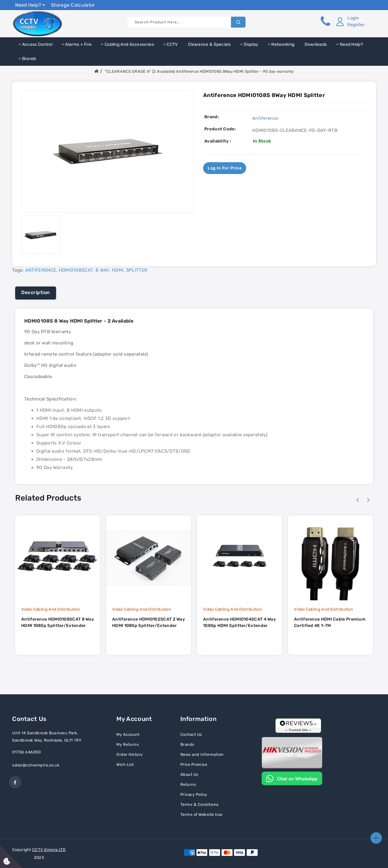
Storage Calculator (73, 5)
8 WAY (102, 270)
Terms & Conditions (200, 804)
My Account (128, 734)
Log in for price (225, 168)
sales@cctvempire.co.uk (36, 765)
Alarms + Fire (77, 44)
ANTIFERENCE (41, 270)
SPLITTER (137, 270)
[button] (349, 22)
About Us (189, 774)
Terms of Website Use (201, 814)
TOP (376, 838)
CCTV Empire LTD (49, 850)
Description (36, 292)
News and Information (202, 754)
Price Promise (194, 764)
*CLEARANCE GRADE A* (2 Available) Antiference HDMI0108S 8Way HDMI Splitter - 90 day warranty (199, 71)
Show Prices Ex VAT (350, 5)
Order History (130, 754)
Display (249, 44)
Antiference (265, 118)
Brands (27, 59)
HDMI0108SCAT (76, 270)
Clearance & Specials (209, 44)
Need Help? (30, 5)
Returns (188, 784)
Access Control (35, 44)
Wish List (125, 764)
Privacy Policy (194, 794)
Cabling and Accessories (127, 44)
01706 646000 (26, 752)
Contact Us (191, 734)
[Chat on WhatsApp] (292, 778)
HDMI (118, 270)
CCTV (171, 44)
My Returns (128, 744)
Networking (281, 44)
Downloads (315, 44)
